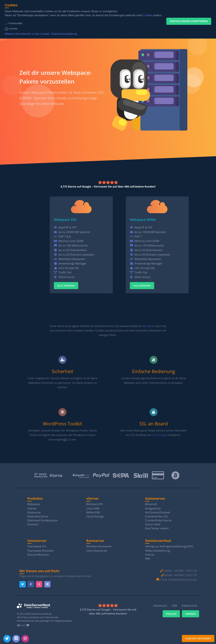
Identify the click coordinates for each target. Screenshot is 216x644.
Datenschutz (189, 606)
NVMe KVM (93, 512)
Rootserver (34, 512)
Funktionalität (15, 23)
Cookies (148, 15)
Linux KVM (93, 508)
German (190, 614)
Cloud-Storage (95, 516)
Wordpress (149, 326)
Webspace (34, 504)
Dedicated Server (38, 516)
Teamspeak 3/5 (37, 546)
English (171, 614)
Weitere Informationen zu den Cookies (27, 34)
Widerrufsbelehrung (158, 551)
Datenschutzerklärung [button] (64, 34)
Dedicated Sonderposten (43, 520)
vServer (32, 508)
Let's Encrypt (159, 435)
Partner (150, 555)
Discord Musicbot (38, 555)
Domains (33, 524)
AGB (174, 606)
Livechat (13, 29)
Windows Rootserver (99, 546)
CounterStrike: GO (156, 516)
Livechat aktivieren (198, 638)
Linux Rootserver (97, 551)
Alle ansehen (66, 286)
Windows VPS (95, 504)
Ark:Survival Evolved (157, 512)
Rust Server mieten (157, 528)
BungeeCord (153, 508)
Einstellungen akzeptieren (189, 21)
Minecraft (151, 504)
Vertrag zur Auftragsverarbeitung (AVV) (169, 546)
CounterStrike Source (158, 520)
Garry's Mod (153, 524)
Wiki (148, 559)
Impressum (160, 606)
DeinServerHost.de (41, 614)
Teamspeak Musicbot (40, 551)
